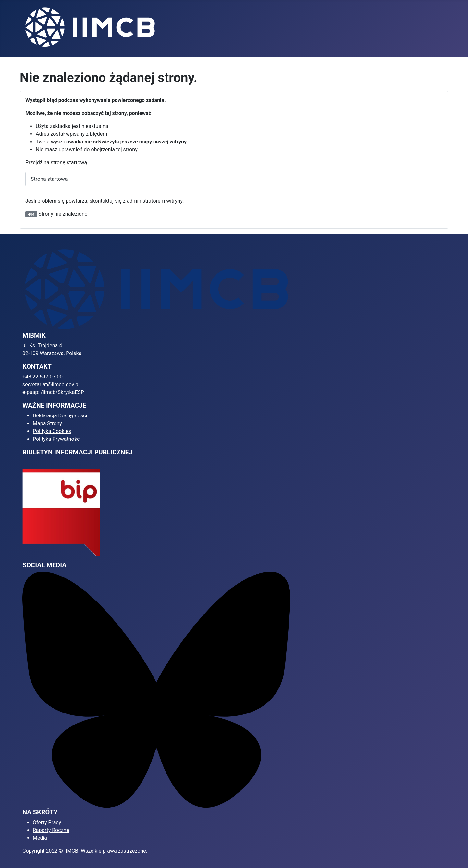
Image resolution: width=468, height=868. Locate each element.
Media (40, 838)
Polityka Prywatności (57, 439)
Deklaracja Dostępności (60, 416)
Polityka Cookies (52, 431)
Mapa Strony (47, 423)
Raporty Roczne (51, 830)
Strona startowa (49, 179)
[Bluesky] (156, 690)
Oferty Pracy (47, 822)
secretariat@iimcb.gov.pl (51, 384)
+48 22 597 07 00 (43, 377)
